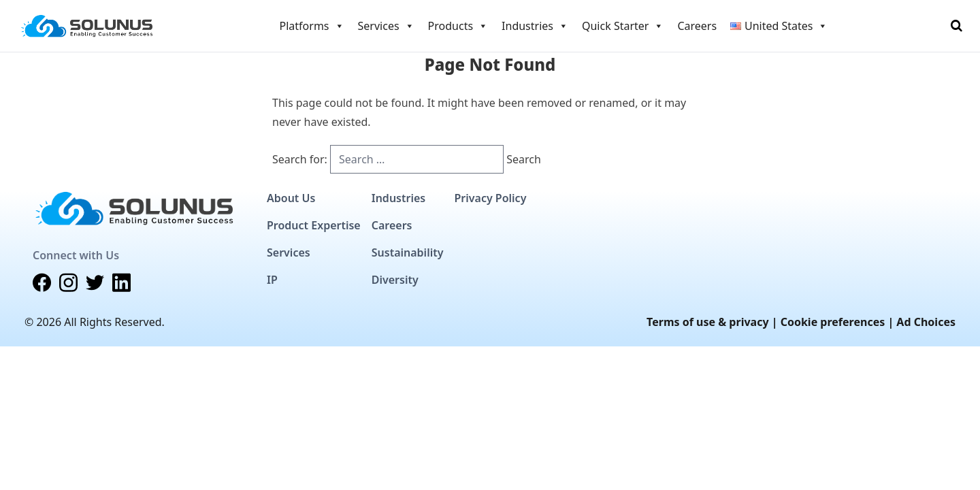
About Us (291, 198)
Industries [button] (535, 26)
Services (289, 252)
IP (272, 280)
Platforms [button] (312, 26)
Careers (697, 26)
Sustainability (408, 252)
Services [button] (386, 26)
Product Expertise (314, 225)
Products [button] (458, 26)
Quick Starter (623, 26)
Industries (398, 198)
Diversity (395, 280)
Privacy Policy (490, 198)
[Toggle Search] (957, 26)
